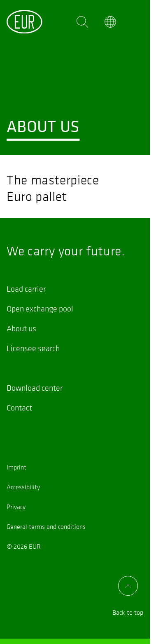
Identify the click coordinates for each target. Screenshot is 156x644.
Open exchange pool (40, 309)
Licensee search (33, 348)
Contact (19, 408)
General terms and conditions (46, 526)
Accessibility (23, 487)
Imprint (16, 467)
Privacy (16, 507)
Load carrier (26, 289)
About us (21, 328)
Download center (35, 388)
